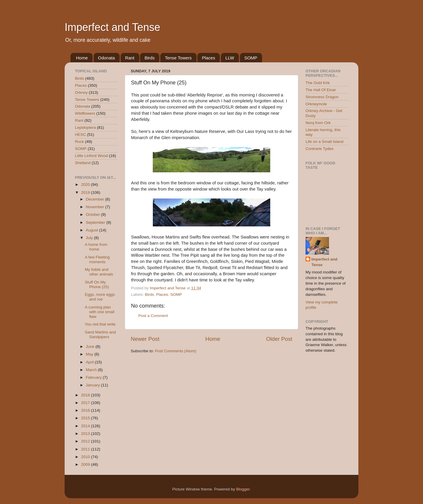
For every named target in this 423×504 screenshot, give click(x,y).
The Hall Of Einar (321, 90)
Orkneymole (316, 104)
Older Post (279, 339)
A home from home (96, 247)
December (95, 199)
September (96, 222)
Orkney (81, 92)
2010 (86, 457)
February (94, 377)
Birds (150, 58)
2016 (86, 410)
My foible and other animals (99, 272)
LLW (230, 58)
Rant (130, 58)
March (92, 370)
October (93, 215)
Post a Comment (153, 316)
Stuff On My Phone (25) (97, 284)
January (93, 385)
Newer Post (145, 339)
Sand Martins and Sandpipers (100, 334)
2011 (86, 449)
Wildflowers (85, 113)
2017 (86, 403)
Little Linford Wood (91, 156)
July (90, 238)
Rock (79, 142)
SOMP (251, 58)
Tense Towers (178, 58)
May (90, 354)
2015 (86, 418)
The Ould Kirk (318, 83)
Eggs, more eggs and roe (100, 297)
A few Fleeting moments (97, 259)
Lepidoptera (85, 127)
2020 (86, 185)
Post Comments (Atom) (176, 351)
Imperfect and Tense (113, 27)
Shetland (83, 163)
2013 (86, 434)
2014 (86, 426)
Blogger (243, 489)
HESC (80, 135)
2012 (86, 441)
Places (208, 58)
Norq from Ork (318, 123)
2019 (86, 192)
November (95, 207)
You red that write (100, 324)
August (93, 230)
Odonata (107, 58)
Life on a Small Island (324, 142)
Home (82, 58)
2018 (86, 395)
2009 (86, 464)
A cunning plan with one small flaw (100, 312)
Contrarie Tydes (319, 149)
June (91, 347)
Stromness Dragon (322, 97)
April (90, 362)
